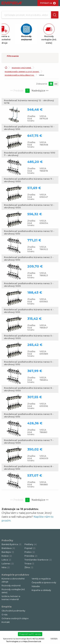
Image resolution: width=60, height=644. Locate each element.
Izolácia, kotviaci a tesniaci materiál (11, 598)
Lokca (6, 560)
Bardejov (8, 552)
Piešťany (31, 544)
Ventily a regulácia (41, 579)
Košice (7, 556)
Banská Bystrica (11, 544)
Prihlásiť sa (46, 3)
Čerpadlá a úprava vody (44, 583)
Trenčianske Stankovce (38, 560)
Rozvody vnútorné (22, 68)
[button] (55, 15)
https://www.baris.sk (32, 641)
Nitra (6, 567)
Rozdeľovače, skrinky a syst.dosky (22, 72)
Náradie (36, 586)
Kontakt (6, 622)
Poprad (30, 548)
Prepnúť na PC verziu (30, 634)
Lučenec (8, 564)
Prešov (30, 552)
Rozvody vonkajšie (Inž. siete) (13, 591)
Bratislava (8, 548)
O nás (4, 615)
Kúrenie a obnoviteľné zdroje (13, 580)
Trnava (29, 564)
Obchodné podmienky (13, 611)
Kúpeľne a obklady (41, 590)
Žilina (29, 567)
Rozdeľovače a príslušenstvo (20, 75)
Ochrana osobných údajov (15, 618)
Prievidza (31, 556)
